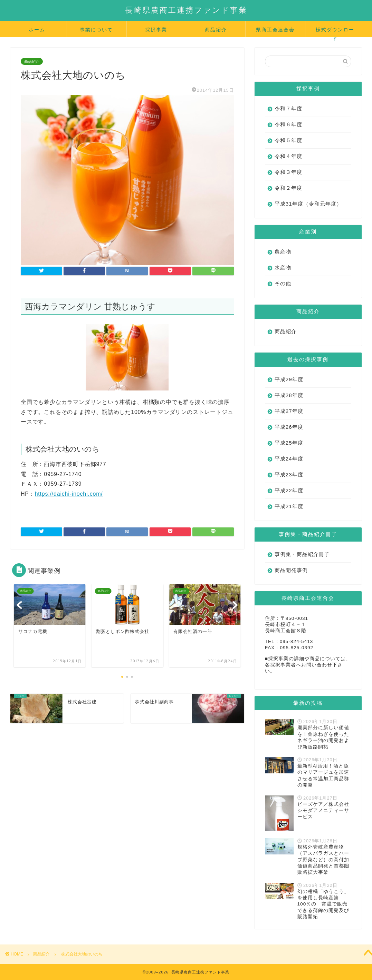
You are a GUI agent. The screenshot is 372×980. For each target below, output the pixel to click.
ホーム (37, 30)
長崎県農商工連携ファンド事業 (186, 10)
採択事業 (156, 30)
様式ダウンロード (335, 32)
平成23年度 (289, 482)
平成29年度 (289, 387)
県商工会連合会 (275, 30)
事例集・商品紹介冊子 (302, 561)
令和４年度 (288, 156)
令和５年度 (288, 140)
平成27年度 (289, 418)
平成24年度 (289, 466)
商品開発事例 (291, 577)
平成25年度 (289, 450)
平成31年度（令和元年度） (303, 207)
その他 (283, 291)
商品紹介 (216, 30)
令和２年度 (288, 188)
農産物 (283, 259)
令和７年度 (288, 108)
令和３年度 (288, 172)
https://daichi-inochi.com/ (69, 494)
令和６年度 (288, 124)
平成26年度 (289, 434)
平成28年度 (289, 402)
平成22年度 (289, 498)
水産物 (283, 275)
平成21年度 (289, 513)
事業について (96, 30)
